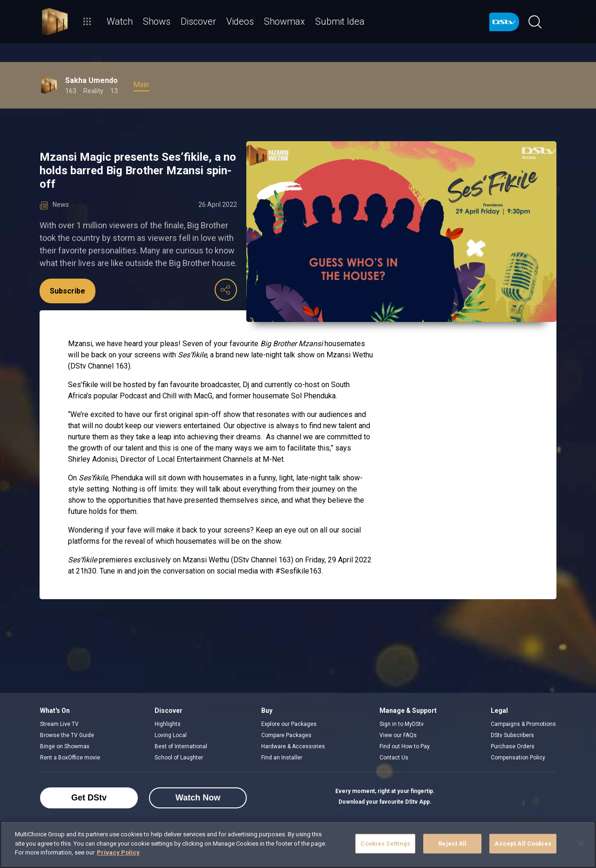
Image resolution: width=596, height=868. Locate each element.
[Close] (581, 843)
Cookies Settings (385, 844)
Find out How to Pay (405, 746)
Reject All (452, 844)
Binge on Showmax (65, 746)
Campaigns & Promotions (523, 724)
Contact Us (394, 758)
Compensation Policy (518, 758)
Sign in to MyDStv (402, 724)
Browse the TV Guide (67, 735)
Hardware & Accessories (293, 746)
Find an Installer (282, 758)
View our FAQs (398, 735)
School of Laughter (179, 758)
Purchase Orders (513, 746)
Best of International (181, 746)
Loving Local (171, 735)
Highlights (168, 724)
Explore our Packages (289, 724)
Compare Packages (286, 735)
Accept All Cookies (523, 844)
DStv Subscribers (512, 735)
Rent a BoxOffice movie (70, 758)
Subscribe (68, 291)
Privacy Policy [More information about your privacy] (118, 852)
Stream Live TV (59, 724)
